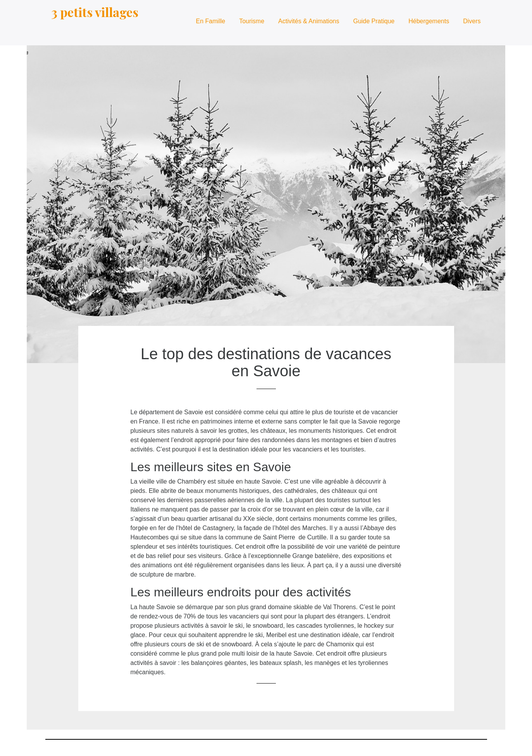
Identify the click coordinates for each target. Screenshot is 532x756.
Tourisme (252, 21)
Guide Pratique (374, 21)
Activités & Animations (309, 21)
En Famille (211, 21)
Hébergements (429, 21)
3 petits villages (95, 12)
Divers (472, 21)
